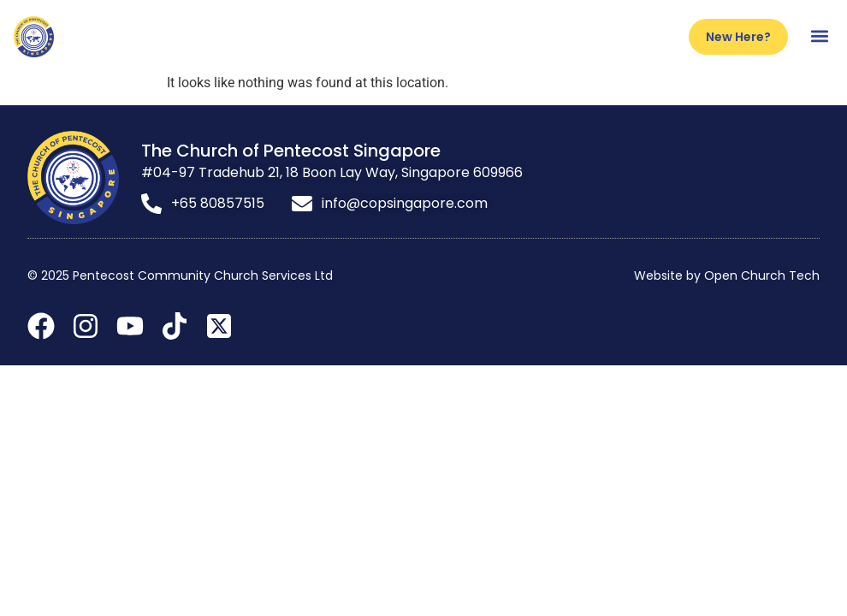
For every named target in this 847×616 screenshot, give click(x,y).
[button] (819, 36)
